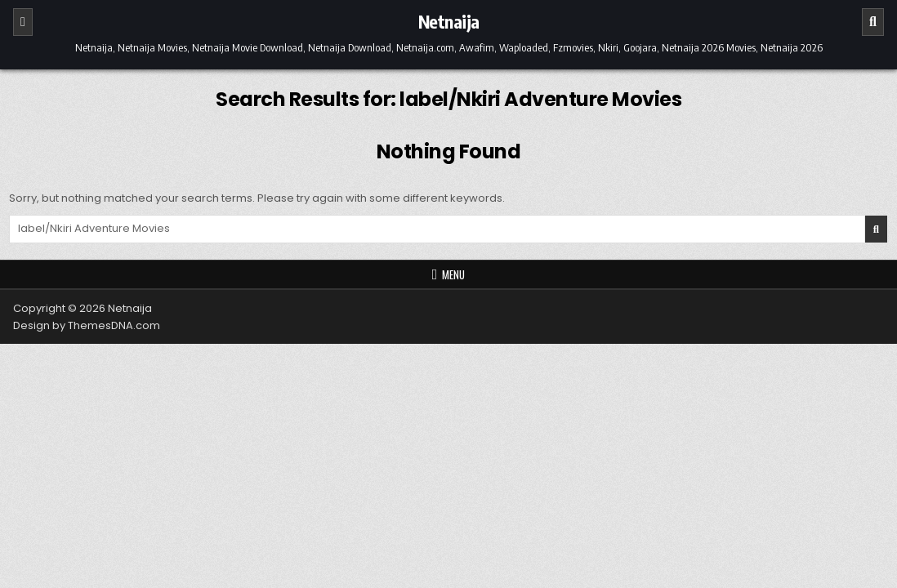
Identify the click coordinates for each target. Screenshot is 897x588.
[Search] (873, 22)
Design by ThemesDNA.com (87, 325)
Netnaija (449, 21)
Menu (453, 274)
